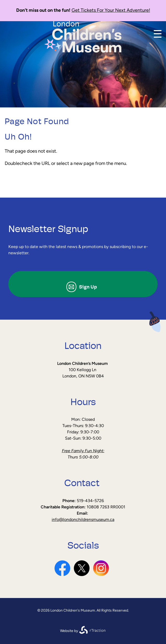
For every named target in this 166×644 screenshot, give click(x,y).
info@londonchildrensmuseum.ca (83, 520)
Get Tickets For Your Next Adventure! (111, 11)
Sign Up (88, 287)
